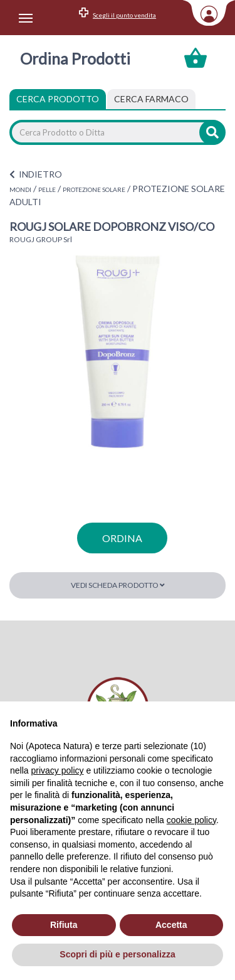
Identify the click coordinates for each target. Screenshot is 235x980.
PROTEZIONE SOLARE (94, 189)
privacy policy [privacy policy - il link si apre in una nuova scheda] (57, 770)
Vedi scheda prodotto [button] (118, 585)
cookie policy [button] (191, 820)
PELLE (47, 189)
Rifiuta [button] (64, 925)
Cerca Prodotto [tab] (58, 99)
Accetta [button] (171, 925)
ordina (122, 538)
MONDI (20, 189)
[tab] (151, 99)
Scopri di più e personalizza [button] (117, 954)
